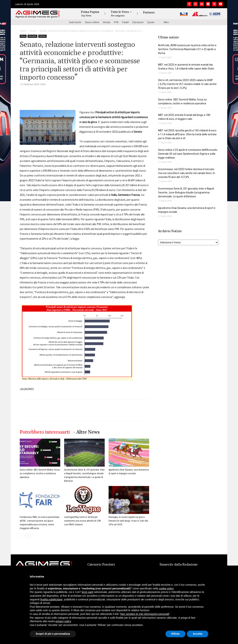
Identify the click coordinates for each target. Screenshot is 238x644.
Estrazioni (138, 22)
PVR (116, 22)
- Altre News (87, 432)
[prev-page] (22, 536)
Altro (166, 22)
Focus (33, 31)
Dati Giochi (75, 22)
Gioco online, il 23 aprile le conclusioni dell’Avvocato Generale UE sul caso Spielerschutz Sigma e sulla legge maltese (188, 154)
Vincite (107, 22)
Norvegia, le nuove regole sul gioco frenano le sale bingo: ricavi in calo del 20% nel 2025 (128, 521)
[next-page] (28, 536)
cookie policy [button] (166, 588)
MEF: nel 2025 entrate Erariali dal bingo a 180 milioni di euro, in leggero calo (184, 117)
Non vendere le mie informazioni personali (145, 614)
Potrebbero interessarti (45, 432)
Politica (42, 36)
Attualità (32, 36)
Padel (125, 22)
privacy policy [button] (63, 621)
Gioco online (92, 22)
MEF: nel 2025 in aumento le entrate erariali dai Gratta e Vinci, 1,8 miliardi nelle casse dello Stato (186, 67)
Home (23, 31)
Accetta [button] (198, 634)
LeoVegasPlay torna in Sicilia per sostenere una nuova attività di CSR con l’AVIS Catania (83, 521)
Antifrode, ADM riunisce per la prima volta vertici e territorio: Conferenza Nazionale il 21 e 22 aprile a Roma (187, 49)
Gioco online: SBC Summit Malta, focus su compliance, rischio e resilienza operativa (40, 473)
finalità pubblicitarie (51, 599)
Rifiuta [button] (176, 634)
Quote (151, 22)
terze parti (87, 592)
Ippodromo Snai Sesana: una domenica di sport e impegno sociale (187, 210)
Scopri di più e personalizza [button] (53, 634)
